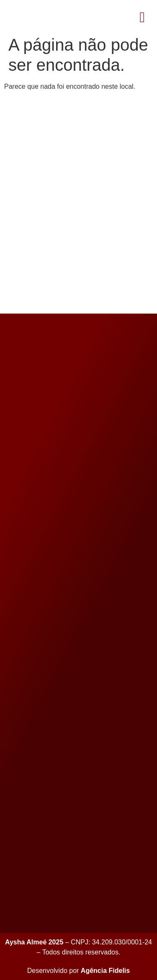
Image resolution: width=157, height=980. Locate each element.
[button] (142, 17)
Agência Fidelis (105, 971)
